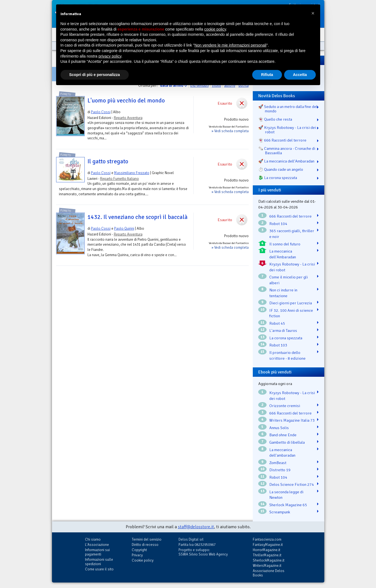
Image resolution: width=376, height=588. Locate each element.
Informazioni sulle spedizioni (99, 562)
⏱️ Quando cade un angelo (281, 169)
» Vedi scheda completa (230, 131)
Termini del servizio (147, 539)
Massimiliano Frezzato (132, 173)
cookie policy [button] (215, 29)
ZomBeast (278, 463)
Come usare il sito (99, 569)
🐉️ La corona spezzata (278, 178)
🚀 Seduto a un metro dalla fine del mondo (288, 109)
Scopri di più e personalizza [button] (95, 75)
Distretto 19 (280, 470)
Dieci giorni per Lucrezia (291, 303)
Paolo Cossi (101, 112)
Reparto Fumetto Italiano (120, 179)
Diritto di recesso (145, 545)
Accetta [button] (300, 75)
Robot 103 (278, 345)
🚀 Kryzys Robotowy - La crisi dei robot (287, 130)
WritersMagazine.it (267, 566)
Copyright (139, 550)
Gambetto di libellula (287, 442)
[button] (313, 13)
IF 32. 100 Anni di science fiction (291, 313)
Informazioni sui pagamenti (97, 552)
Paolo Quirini (124, 228)
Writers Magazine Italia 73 (292, 420)
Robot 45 (277, 323)
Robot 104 (278, 224)
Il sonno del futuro (285, 244)
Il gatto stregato (108, 161)
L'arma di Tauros (283, 330)
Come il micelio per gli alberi (289, 280)
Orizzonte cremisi (285, 406)
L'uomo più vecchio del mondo (126, 101)
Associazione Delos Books (269, 573)
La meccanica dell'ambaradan (282, 453)
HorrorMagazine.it (267, 550)
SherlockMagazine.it (269, 560)
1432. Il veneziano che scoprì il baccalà (138, 217)
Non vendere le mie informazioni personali (230, 45)
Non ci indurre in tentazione (283, 293)
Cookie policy (143, 560)
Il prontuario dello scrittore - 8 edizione (287, 355)
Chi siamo (93, 539)
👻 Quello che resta (275, 119)
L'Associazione (97, 545)
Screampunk (280, 512)
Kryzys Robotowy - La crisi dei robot (292, 267)
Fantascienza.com (267, 539)
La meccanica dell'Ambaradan (283, 254)
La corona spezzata (286, 338)
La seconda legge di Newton (286, 495)
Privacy (137, 555)
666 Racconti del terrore (290, 216)
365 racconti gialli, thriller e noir (292, 234)
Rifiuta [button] (267, 75)
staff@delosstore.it (196, 527)
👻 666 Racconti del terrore (282, 140)
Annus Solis (279, 428)
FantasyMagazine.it (268, 545)
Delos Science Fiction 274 (292, 484)
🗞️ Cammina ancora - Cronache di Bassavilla (287, 151)
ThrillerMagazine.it (267, 555)
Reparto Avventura (128, 118)
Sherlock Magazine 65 (288, 505)
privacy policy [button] (110, 56)
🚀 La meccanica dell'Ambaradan (286, 161)
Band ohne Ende (283, 435)
